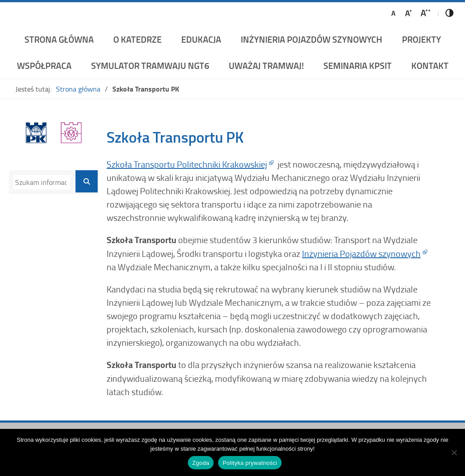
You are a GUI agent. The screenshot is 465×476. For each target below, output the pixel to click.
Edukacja (201, 39)
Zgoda (201, 463)
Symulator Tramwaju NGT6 (150, 65)
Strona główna (59, 39)
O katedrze (137, 39)
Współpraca (44, 65)
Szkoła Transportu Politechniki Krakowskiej (187, 164)
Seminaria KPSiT (358, 65)
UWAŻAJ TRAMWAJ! (266, 65)
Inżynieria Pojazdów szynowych (361, 253)
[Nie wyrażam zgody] (454, 452)
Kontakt (430, 65)
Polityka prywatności (250, 463)
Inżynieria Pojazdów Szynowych (312, 39)
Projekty (421, 39)
